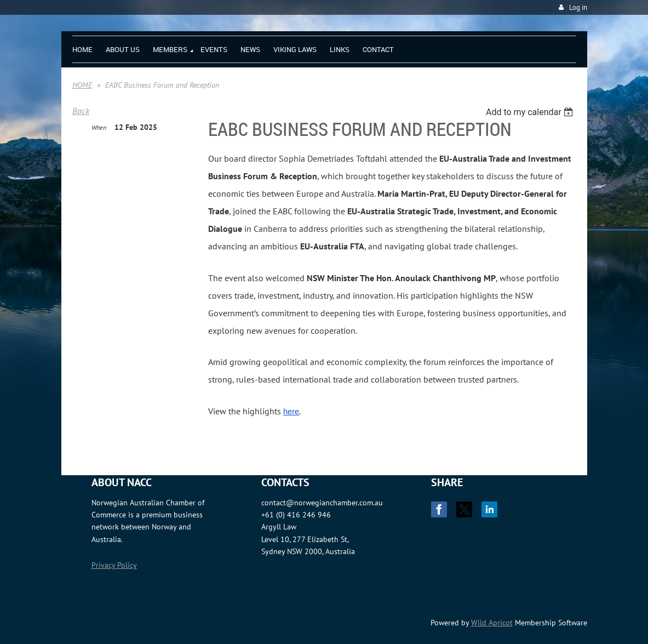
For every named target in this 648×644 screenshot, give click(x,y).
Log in (578, 7)
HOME (82, 85)
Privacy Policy (114, 565)
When (99, 127)
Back (81, 111)
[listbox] (531, 112)
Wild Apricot (492, 623)
